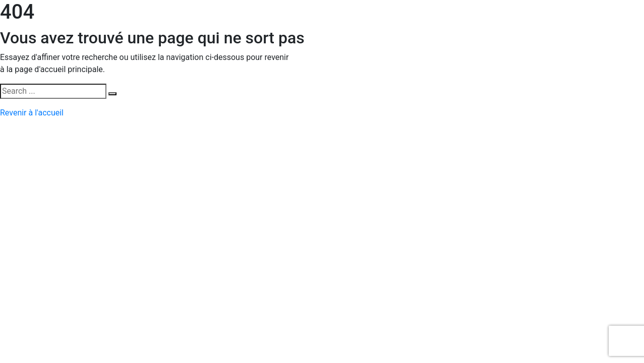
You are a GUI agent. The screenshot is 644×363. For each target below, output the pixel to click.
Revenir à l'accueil (32, 113)
